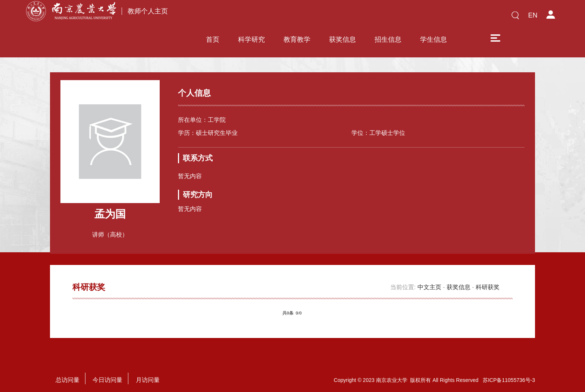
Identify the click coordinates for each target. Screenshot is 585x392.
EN (533, 15)
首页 (213, 18)
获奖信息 (342, 18)
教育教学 (297, 18)
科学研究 (251, 18)
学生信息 (434, 18)
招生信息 (388, 18)
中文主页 (429, 279)
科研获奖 (488, 279)
